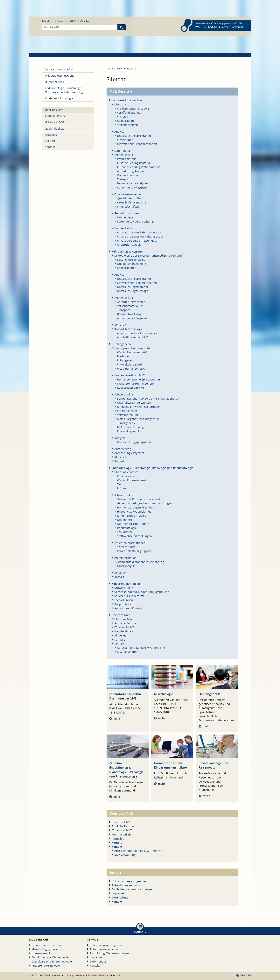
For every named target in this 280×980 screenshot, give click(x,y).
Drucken (244, 975)
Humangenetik (209, 694)
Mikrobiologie (164, 694)
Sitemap (60, 21)
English (47, 21)
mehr (117, 718)
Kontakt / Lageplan (79, 21)
